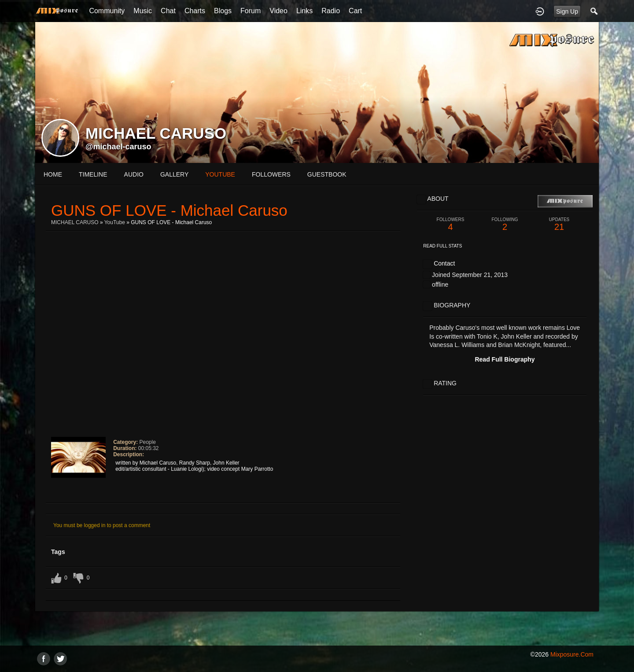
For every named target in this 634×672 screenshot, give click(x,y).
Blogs (223, 11)
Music (143, 11)
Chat (168, 11)
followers (271, 174)
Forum (251, 11)
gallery (174, 174)
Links (304, 11)
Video (278, 11)
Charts (195, 11)
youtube (220, 174)
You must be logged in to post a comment (102, 525)
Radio (331, 11)
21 (559, 224)
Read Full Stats (442, 246)
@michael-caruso (118, 147)
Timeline (93, 174)
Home (53, 174)
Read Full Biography (505, 359)
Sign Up (567, 11)
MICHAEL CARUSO (75, 222)
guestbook (327, 174)
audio (134, 174)
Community (107, 11)
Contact (444, 263)
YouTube (115, 222)
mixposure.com (572, 654)
